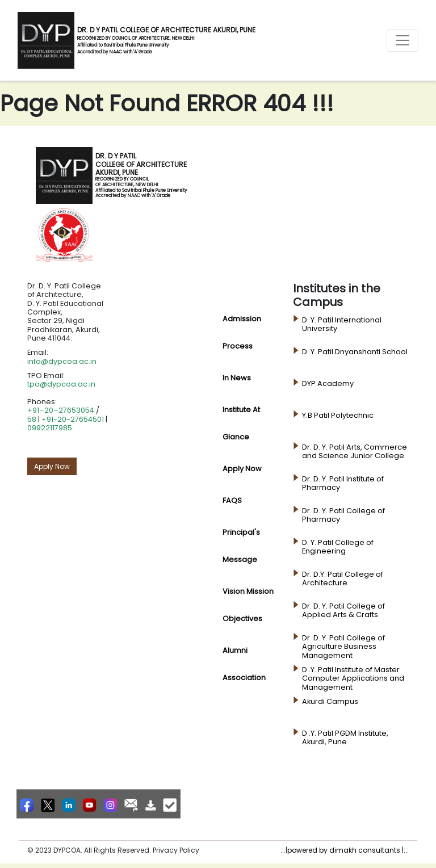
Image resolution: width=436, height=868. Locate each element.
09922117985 (50, 428)
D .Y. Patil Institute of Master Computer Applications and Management (353, 679)
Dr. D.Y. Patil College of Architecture (343, 579)
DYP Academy (328, 384)
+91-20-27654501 (73, 419)
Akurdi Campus (330, 702)
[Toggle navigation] (403, 40)
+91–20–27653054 (61, 410)
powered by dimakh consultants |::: (348, 850)
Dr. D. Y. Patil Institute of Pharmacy (343, 483)
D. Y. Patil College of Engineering (338, 547)
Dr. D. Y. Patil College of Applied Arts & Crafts (343, 611)
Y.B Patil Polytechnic (338, 416)
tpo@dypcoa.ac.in (61, 384)
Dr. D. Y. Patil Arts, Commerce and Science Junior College (355, 452)
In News (237, 378)
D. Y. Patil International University (342, 324)
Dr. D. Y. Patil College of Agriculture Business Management (343, 647)
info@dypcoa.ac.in (62, 361)
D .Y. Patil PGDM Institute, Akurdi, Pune (345, 738)
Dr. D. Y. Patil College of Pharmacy (343, 515)
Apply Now (52, 466)
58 (32, 419)
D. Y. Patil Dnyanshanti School (355, 352)
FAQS (232, 500)
